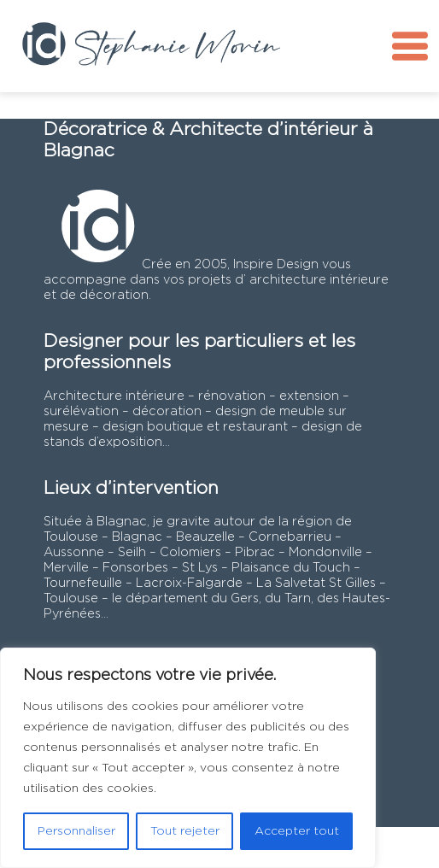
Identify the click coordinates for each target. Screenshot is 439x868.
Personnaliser (76, 831)
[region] (188, 758)
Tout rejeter (185, 831)
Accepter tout (297, 831)
